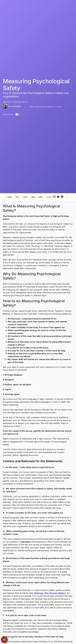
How (25, 197)
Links (41, 197)
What (10, 197)
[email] (54, 197)
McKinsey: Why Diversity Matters (50, 593)
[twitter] (58, 197)
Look (33, 197)
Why (17, 197)
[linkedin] (62, 197)
